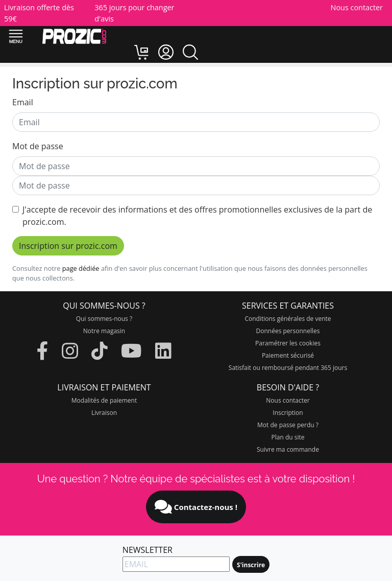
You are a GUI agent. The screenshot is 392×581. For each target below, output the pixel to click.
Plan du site (288, 437)
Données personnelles (288, 331)
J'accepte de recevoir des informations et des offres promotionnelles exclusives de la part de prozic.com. (197, 216)
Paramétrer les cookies (288, 343)
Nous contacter (357, 7)
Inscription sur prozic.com (68, 246)
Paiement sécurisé (288, 355)
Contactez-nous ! (196, 507)
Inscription (288, 413)
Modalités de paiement (104, 400)
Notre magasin (104, 331)
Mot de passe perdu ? (288, 425)
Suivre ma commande (288, 449)
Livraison (104, 413)
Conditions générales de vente (288, 319)
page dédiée (81, 268)
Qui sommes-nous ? (104, 319)
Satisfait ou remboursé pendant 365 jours (288, 368)
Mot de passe (38, 146)
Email (23, 102)
